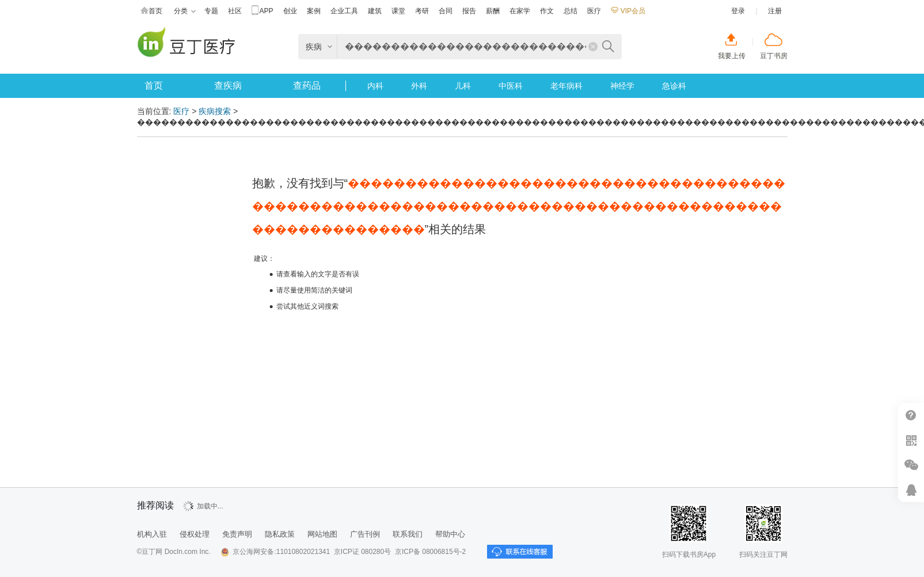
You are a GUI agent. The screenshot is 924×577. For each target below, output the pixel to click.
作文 (547, 11)
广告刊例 (365, 534)
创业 (290, 11)
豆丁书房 (774, 56)
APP (263, 11)
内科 (375, 86)
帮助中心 (911, 415)
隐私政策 (280, 534)
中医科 (511, 86)
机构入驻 (152, 534)
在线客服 (911, 490)
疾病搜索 (215, 111)
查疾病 (228, 86)
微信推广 (911, 465)
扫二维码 (911, 440)
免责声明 (237, 534)
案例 (314, 11)
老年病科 (566, 86)
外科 (419, 86)
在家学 (520, 11)
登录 (738, 11)
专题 (211, 11)
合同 (446, 11)
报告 (469, 11)
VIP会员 (628, 11)
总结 (571, 11)
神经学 (622, 86)
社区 (235, 11)
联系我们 (408, 534)
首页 (151, 11)
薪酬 (493, 11)
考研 (422, 11)
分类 (185, 11)
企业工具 (344, 11)
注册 (775, 11)
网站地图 (322, 534)
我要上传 (732, 56)
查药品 (307, 86)
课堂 (398, 11)
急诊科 (674, 86)
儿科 (463, 86)
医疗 (594, 11)
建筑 (375, 11)
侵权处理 (195, 534)
